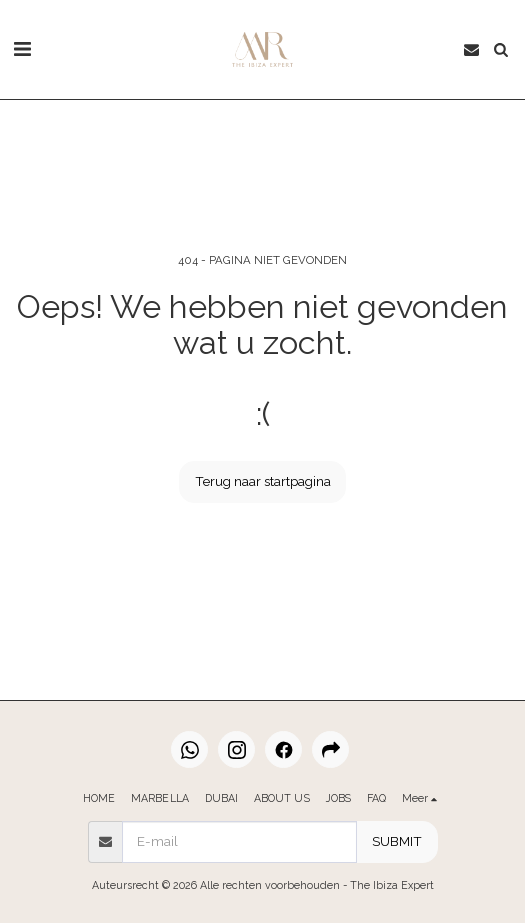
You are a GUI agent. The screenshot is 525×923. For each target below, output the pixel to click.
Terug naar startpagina (263, 481)
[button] (22, 49)
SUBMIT (397, 841)
